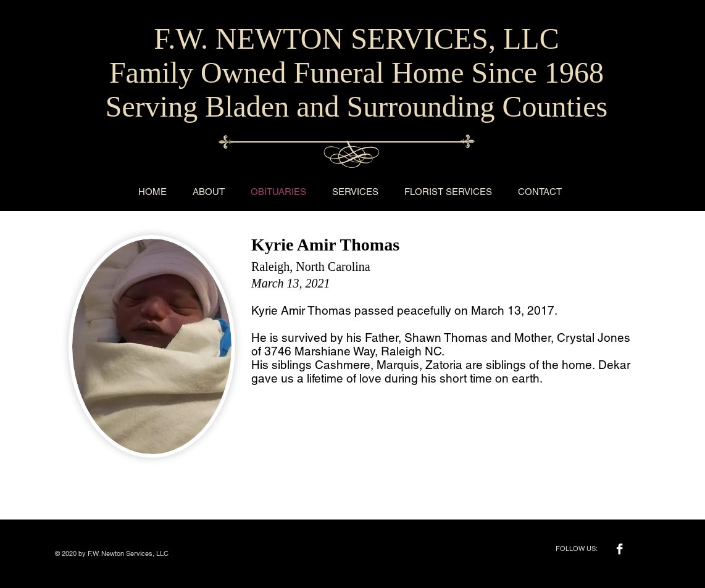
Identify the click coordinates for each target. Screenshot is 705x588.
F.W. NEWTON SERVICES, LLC (356, 39)
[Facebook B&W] (619, 549)
